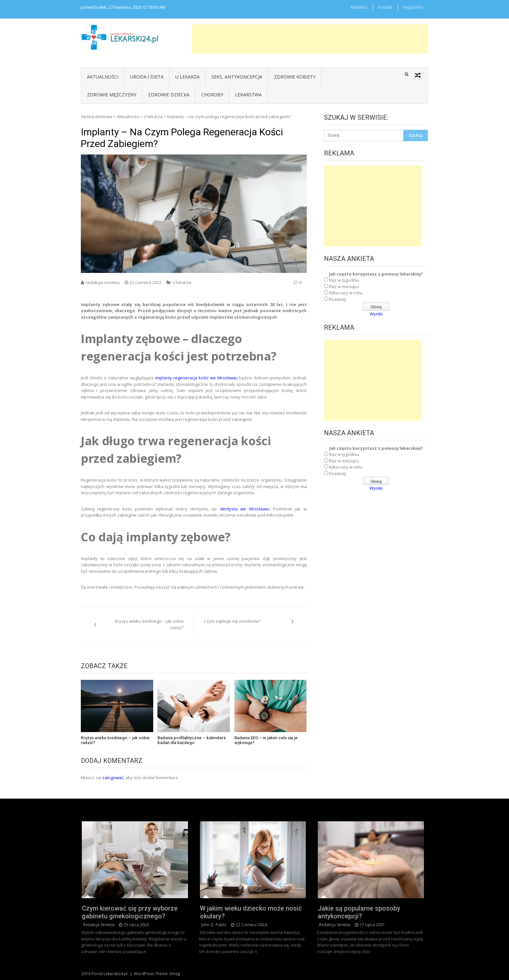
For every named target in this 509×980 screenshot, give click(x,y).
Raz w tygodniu (344, 280)
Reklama (359, 7)
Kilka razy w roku (346, 293)
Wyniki (376, 314)
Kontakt (385, 7)
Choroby (212, 95)
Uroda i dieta (147, 77)
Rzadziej (338, 299)
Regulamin (413, 7)
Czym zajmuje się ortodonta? (232, 621)
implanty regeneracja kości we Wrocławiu (196, 378)
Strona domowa (97, 116)
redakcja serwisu (103, 282)
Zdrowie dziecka (169, 95)
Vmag (175, 974)
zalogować (113, 778)
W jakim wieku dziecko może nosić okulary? (251, 912)
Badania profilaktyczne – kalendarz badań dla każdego (192, 740)
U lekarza (187, 77)
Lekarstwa (248, 95)
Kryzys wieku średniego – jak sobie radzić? (149, 624)
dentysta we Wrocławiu (245, 509)
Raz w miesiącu (344, 287)
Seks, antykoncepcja (237, 77)
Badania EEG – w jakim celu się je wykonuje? (266, 740)
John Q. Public (214, 925)
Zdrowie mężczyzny (112, 95)
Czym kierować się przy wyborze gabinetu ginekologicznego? (130, 912)
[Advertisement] (310, 39)
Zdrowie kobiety (295, 77)
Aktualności (103, 77)
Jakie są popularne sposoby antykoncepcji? (359, 912)
